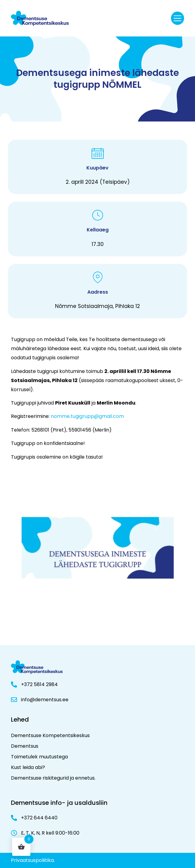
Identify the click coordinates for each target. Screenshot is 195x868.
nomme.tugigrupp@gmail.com (87, 416)
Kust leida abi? (28, 767)
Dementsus (25, 746)
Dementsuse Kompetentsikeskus (50, 735)
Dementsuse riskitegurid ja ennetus (53, 778)
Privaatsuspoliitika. (33, 860)
